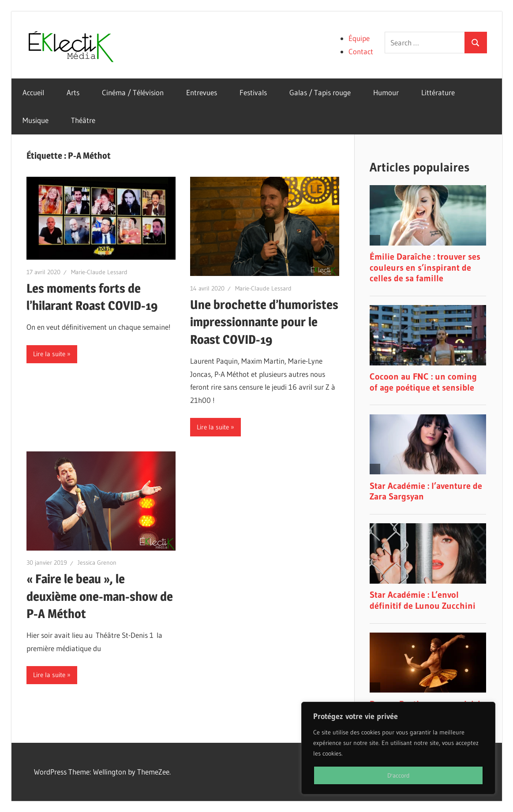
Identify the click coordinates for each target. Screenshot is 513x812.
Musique (36, 120)
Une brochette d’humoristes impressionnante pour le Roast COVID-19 (264, 322)
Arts (73, 92)
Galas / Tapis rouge (320, 92)
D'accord (399, 775)
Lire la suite (49, 354)
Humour (386, 92)
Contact (361, 51)
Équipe (359, 38)
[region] (398, 748)
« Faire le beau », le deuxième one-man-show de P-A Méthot (100, 596)
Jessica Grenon (97, 562)
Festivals (253, 92)
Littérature (438, 92)
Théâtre (83, 120)
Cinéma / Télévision (133, 92)
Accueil (33, 92)
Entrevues (202, 92)
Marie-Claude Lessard (99, 272)
